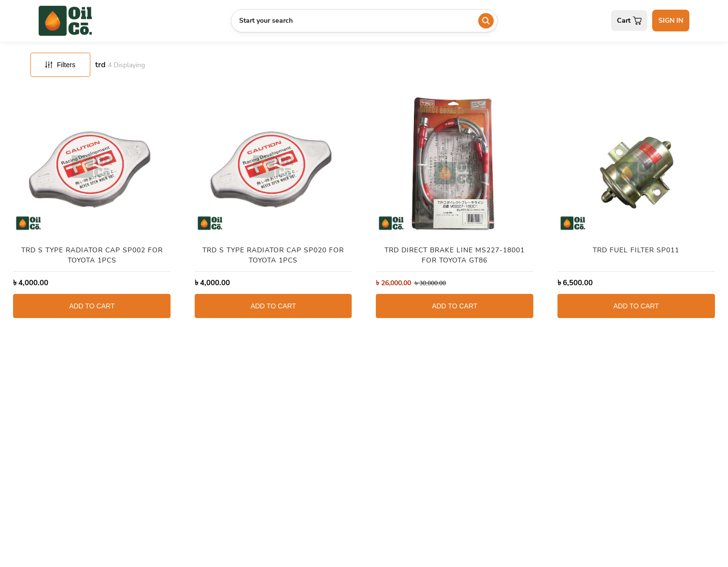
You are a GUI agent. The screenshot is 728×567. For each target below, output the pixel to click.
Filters (60, 65)
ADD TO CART (92, 306)
